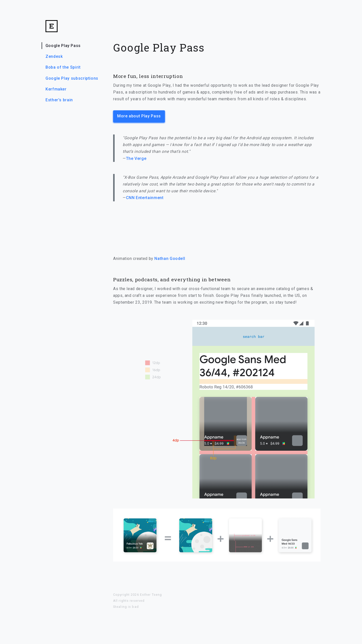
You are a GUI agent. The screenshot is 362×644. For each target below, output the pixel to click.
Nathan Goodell (170, 259)
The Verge (136, 158)
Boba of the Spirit (63, 67)
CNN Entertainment (145, 198)
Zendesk (54, 56)
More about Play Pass (139, 116)
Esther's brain (59, 100)
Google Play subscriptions (72, 78)
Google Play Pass (63, 46)
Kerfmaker (56, 89)
